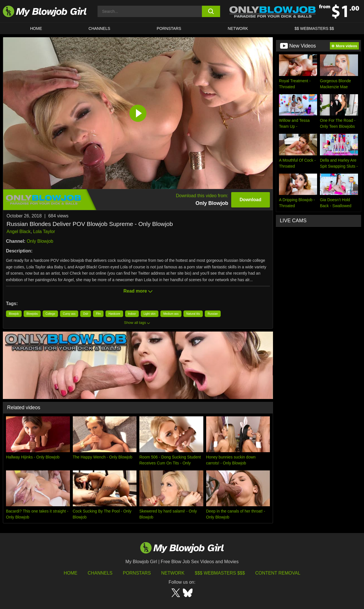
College (50, 314)
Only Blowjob (40, 241)
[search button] (211, 11)
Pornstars (137, 573)
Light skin (150, 314)
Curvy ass (69, 314)
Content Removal (278, 573)
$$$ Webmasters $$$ (220, 573)
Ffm (98, 314)
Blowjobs (32, 314)
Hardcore (114, 314)
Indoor (132, 314)
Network (238, 28)
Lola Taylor (44, 232)
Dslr (86, 314)
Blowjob (14, 314)
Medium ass (171, 314)
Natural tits (193, 314)
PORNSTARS (169, 28)
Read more (138, 291)
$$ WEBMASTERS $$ (314, 28)
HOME (36, 28)
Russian (213, 314)
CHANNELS (99, 28)
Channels (100, 573)
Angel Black (19, 232)
